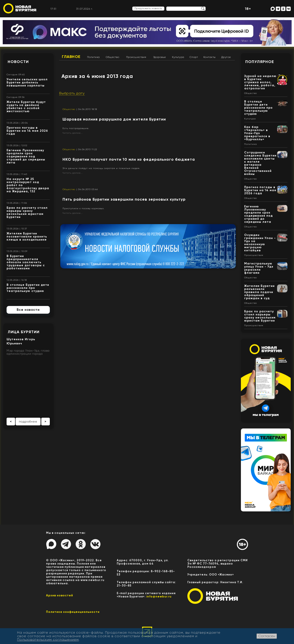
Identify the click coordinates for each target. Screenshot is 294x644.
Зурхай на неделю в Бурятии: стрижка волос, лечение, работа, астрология (260, 82)
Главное (71, 57)
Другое (226, 57)
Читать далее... (73, 133)
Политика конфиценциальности (73, 612)
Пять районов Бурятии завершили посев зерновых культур (124, 199)
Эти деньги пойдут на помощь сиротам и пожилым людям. (101, 168)
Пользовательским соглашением (48, 640)
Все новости (28, 310)
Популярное (260, 62)
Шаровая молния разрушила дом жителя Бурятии (114, 119)
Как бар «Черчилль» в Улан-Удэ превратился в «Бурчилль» (257, 133)
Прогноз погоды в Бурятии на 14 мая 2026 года (27, 131)
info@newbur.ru (159, 596)
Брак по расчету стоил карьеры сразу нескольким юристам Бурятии (27, 212)
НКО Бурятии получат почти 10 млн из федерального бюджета (129, 159)
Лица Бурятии (24, 332)
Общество (112, 57)
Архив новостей (60, 595)
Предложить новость (148, 8)
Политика (93, 57)
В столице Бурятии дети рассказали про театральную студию (28, 288)
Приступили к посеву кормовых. (83, 208)
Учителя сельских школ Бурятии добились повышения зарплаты (27, 82)
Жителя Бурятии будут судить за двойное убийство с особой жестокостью (26, 107)
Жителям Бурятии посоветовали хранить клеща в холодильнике (27, 237)
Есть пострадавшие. (76, 128)
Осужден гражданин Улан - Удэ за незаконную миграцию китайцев (260, 243)
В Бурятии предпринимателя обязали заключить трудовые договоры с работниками (26, 262)
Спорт (194, 57)
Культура (178, 57)
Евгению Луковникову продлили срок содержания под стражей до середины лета (26, 156)
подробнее (28, 421)
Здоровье (160, 57)
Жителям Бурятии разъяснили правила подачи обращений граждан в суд (259, 292)
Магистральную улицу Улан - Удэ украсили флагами (259, 268)
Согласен (267, 636)
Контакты (210, 57)
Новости (18, 62)
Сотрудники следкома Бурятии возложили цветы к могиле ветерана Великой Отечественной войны (260, 163)
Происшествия (136, 57)
